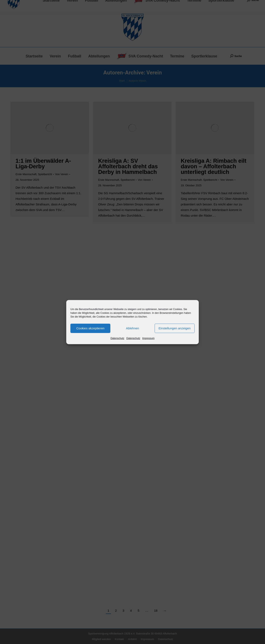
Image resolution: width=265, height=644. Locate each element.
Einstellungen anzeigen (175, 328)
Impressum (148, 338)
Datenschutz (117, 338)
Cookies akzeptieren (90, 328)
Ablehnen (132, 328)
